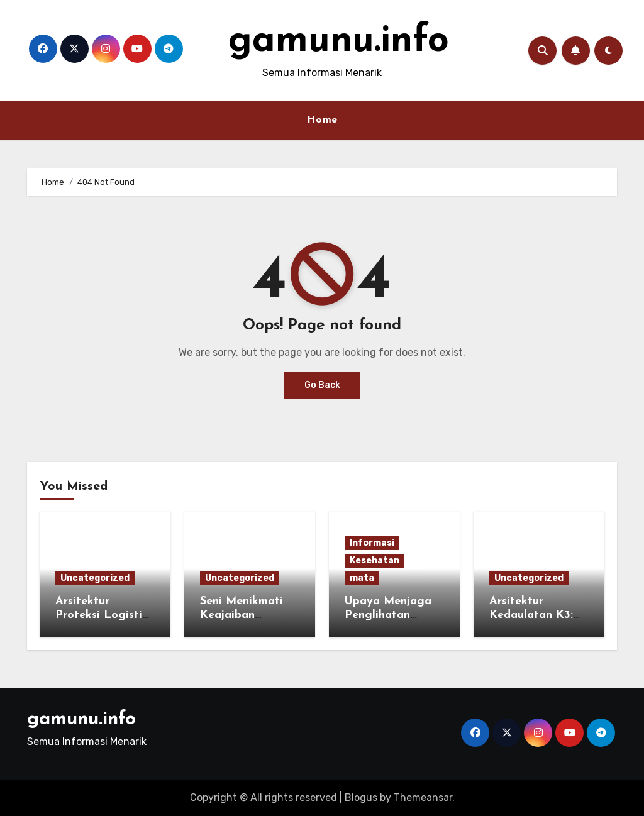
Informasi (372, 543)
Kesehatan (375, 560)
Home (322, 120)
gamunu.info (339, 41)
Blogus (361, 797)
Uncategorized (95, 578)
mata (362, 578)
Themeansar (423, 797)
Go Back (322, 385)
